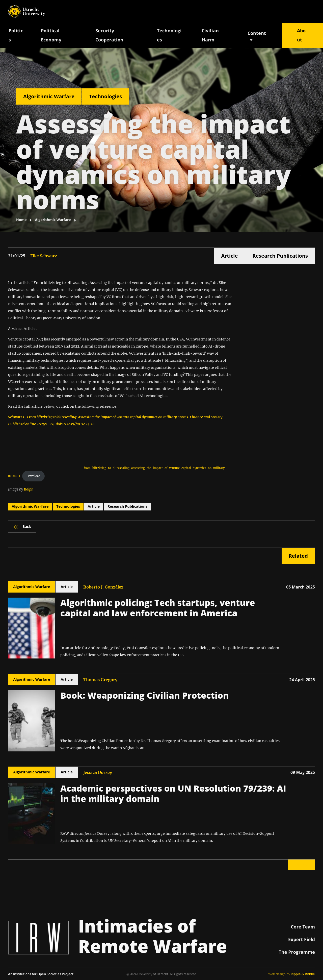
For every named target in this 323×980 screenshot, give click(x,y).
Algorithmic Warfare (49, 96)
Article (229, 256)
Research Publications (280, 256)
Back (22, 526)
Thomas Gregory (100, 680)
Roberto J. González (103, 587)
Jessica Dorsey (98, 772)
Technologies (169, 35)
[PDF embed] (46, 450)
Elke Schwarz (44, 256)
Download (33, 476)
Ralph (29, 489)
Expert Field (302, 939)
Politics (16, 35)
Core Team (303, 927)
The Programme (297, 952)
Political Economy (51, 35)
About (301, 35)
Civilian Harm (210, 35)
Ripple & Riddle (303, 974)
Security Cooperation (109, 35)
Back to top (301, 865)
